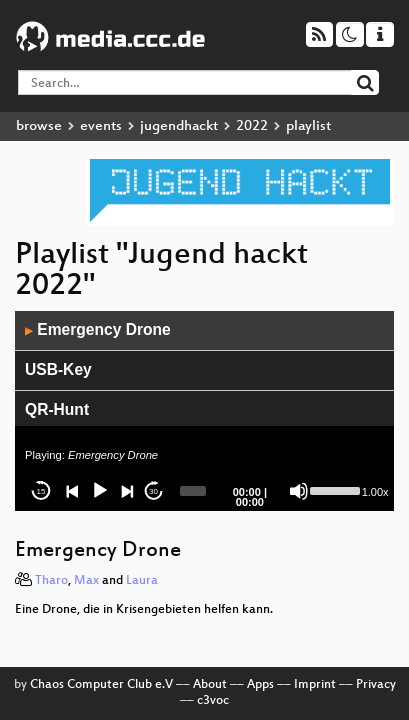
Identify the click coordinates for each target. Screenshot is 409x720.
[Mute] (299, 491)
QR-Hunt (57, 409)
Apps (260, 685)
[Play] (100, 491)
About (210, 685)
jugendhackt (179, 126)
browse (39, 126)
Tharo (51, 581)
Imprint (315, 685)
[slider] (193, 491)
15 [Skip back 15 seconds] (41, 491)
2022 (252, 126)
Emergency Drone (98, 329)
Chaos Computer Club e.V (101, 685)
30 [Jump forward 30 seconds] (153, 491)
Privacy (376, 685)
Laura (142, 581)
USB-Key (58, 369)
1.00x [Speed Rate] (375, 492)
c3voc (213, 701)
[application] (204, 411)
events (101, 126)
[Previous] (73, 491)
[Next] (127, 491)
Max (86, 581)
